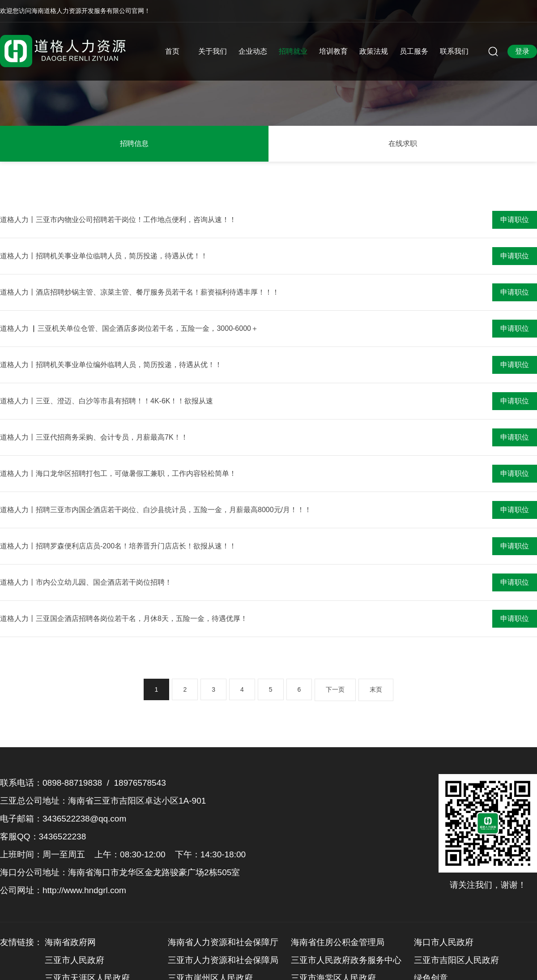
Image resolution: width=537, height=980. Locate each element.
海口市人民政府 (444, 942)
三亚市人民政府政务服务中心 (346, 960)
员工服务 (414, 51)
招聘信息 (134, 143)
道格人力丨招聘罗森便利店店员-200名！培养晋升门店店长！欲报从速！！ (118, 546)
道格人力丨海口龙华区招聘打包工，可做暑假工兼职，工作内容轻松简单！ (118, 473)
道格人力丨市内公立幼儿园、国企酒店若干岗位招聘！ (86, 582)
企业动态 (253, 51)
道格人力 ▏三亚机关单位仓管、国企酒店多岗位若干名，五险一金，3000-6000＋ (129, 328)
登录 (522, 51)
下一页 (335, 689)
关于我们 (213, 51)
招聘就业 (293, 51)
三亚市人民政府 (75, 960)
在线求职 (403, 143)
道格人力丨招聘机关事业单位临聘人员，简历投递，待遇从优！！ (104, 256)
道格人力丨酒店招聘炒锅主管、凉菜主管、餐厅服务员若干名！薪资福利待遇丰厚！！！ (140, 292)
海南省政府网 (70, 942)
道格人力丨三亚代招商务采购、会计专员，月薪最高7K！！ (94, 437)
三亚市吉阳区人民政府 (456, 960)
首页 (172, 51)
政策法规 (374, 51)
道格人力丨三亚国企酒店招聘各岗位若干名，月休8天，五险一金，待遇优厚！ (124, 618)
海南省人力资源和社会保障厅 (223, 942)
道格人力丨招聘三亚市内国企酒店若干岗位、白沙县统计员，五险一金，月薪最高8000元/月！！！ (156, 510)
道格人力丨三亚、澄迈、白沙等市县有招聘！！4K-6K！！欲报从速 (107, 401)
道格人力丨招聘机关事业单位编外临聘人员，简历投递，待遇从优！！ (111, 365)
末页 (376, 689)
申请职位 (515, 220)
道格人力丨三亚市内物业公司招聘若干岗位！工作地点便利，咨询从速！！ (118, 220)
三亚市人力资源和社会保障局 (223, 960)
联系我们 (454, 51)
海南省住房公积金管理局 (338, 942)
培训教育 (333, 51)
